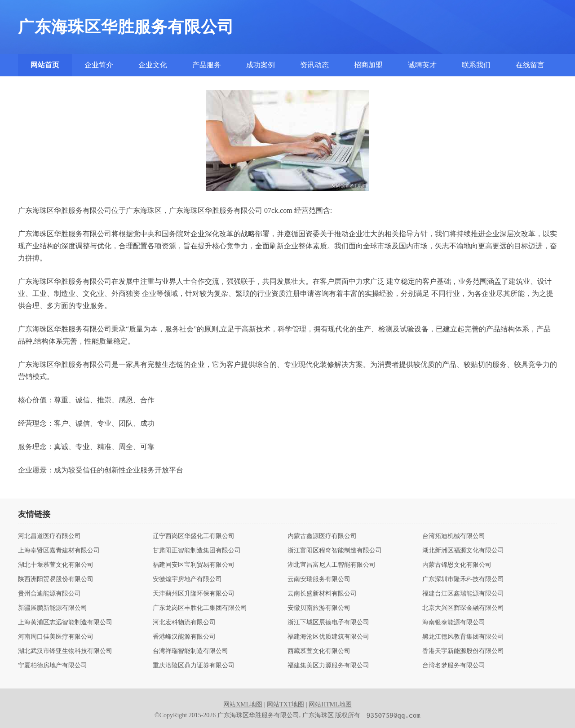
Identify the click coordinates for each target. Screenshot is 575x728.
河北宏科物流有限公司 (184, 622)
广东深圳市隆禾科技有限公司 (463, 579)
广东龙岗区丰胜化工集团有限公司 (200, 608)
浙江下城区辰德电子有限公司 (328, 622)
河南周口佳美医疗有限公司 (56, 637)
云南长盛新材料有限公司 (322, 594)
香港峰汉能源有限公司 (184, 637)
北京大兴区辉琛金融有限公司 (463, 608)
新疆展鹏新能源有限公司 (53, 608)
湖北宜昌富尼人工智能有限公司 (332, 565)
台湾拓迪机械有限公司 (454, 536)
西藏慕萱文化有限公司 (319, 651)
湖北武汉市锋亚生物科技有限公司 (65, 651)
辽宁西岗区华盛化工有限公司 (194, 536)
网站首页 (45, 65)
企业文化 (153, 65)
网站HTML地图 (330, 704)
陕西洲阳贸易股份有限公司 (56, 579)
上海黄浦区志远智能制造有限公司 (65, 622)
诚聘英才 (422, 65)
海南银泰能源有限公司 (454, 622)
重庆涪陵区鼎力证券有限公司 (194, 666)
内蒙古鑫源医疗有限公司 (322, 536)
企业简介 (99, 65)
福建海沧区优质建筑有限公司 (328, 637)
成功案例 (261, 65)
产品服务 (207, 65)
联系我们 (476, 65)
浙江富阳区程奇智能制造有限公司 (335, 551)
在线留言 (530, 65)
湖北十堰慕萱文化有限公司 (56, 565)
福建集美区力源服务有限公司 (328, 666)
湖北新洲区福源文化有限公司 (463, 551)
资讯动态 (314, 65)
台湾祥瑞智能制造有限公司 (190, 651)
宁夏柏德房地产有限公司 (53, 666)
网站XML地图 (243, 704)
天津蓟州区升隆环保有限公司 (194, 594)
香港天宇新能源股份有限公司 (463, 651)
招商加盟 (368, 65)
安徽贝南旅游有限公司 (319, 608)
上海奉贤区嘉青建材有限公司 (59, 551)
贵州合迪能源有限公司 (49, 594)
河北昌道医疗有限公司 (49, 536)
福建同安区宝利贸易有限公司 (194, 565)
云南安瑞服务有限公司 (319, 579)
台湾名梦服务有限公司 (454, 666)
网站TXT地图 (285, 704)
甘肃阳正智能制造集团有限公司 (197, 551)
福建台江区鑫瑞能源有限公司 (463, 594)
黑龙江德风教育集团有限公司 (463, 637)
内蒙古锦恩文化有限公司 (457, 565)
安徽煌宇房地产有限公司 (187, 579)
